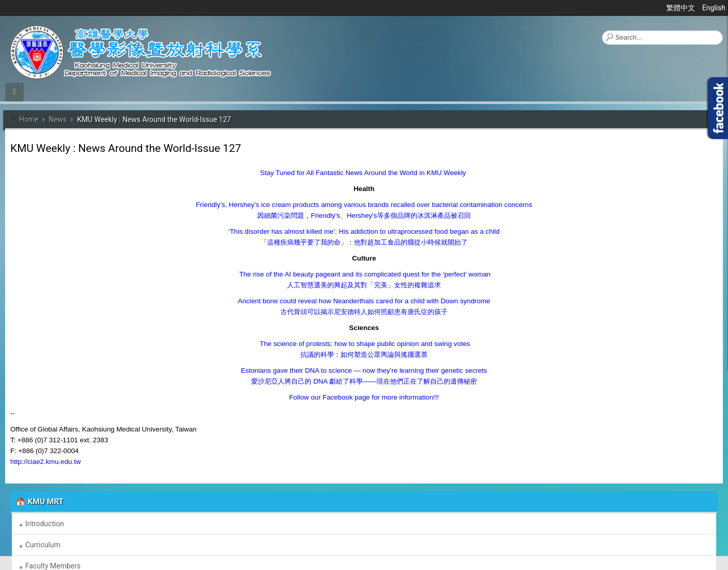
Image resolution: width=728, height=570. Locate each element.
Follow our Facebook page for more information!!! (364, 397)
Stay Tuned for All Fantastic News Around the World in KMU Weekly (363, 173)
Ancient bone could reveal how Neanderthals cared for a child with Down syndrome (364, 301)
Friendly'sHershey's (364, 215)
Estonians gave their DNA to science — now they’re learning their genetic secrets (364, 370)
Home (29, 119)
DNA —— (364, 381)
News (58, 119)
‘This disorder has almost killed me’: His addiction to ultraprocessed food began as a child (364, 231)
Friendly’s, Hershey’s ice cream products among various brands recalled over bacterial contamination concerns (364, 205)
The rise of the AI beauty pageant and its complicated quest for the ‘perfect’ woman (364, 274)
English (714, 8)
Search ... (602, 31)
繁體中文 (681, 8)
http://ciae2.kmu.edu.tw (46, 462)
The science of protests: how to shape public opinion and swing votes (364, 344)
